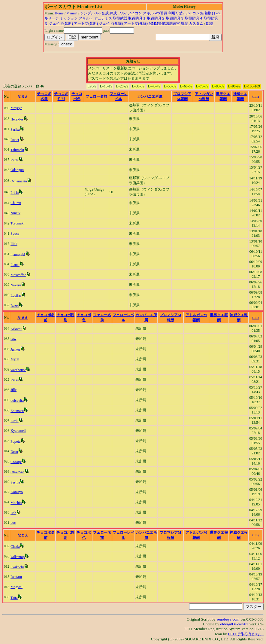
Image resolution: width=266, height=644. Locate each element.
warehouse (18, 370)
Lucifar (16, 295)
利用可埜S (176, 13)
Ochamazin (19, 181)
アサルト (86, 18)
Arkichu (16, 329)
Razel (15, 306)
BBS (209, 23)
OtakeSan (18, 472)
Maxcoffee (18, 275)
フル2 (122, 13)
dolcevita (17, 401)
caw (13, 339)
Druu (14, 452)
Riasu (15, 380)
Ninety (15, 213)
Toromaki (17, 223)
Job (98, 13)
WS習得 (161, 13)
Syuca (15, 233)
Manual (72, 13)
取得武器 (120, 18)
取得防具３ (175, 18)
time (256, 96)
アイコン (135, 13)
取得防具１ (137, 18)
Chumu (16, 203)
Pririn (15, 193)
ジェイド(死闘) (111, 23)
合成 (105, 13)
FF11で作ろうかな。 (246, 634)
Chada (15, 547)
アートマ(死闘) (136, 23)
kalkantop (18, 557)
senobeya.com (228, 619)
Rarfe (15, 160)
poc (13, 523)
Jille (14, 390)
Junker (15, 349)
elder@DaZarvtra (234, 624)
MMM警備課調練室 (164, 23)
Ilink (14, 244)
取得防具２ (156, 18)
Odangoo (17, 170)
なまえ (23, 96)
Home (59, 13)
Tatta (14, 598)
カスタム (196, 23)
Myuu (15, 359)
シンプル (87, 13)
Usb (13, 513)
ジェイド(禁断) (61, 23)
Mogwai (17, 587)
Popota (15, 441)
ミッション (69, 18)
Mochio (16, 503)
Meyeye (16, 108)
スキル (148, 13)
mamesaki (18, 255)
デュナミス (103, 18)
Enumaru (17, 411)
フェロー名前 (96, 96)
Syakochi (17, 567)
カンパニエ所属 (150, 96)
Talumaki (17, 150)
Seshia (15, 482)
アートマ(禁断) (86, 23)
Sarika (15, 130)
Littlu (15, 421)
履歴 (184, 23)
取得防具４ (194, 18)
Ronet (15, 140)
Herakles (17, 119)
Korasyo (17, 492)
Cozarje (16, 462)
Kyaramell (18, 431)
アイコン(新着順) (199, 13)
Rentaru (16, 577)
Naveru (16, 285)
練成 (113, 13)
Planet (15, 265)
